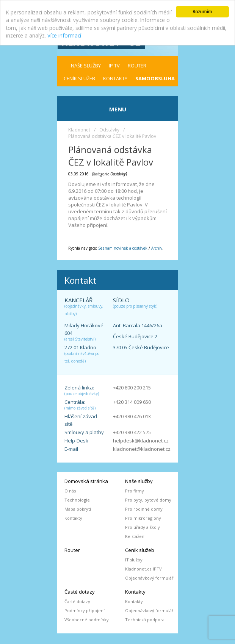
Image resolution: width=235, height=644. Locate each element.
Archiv (157, 248)
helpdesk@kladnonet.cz (141, 441)
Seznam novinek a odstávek (123, 248)
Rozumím (202, 12)
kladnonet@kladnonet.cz (142, 449)
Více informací (64, 35)
